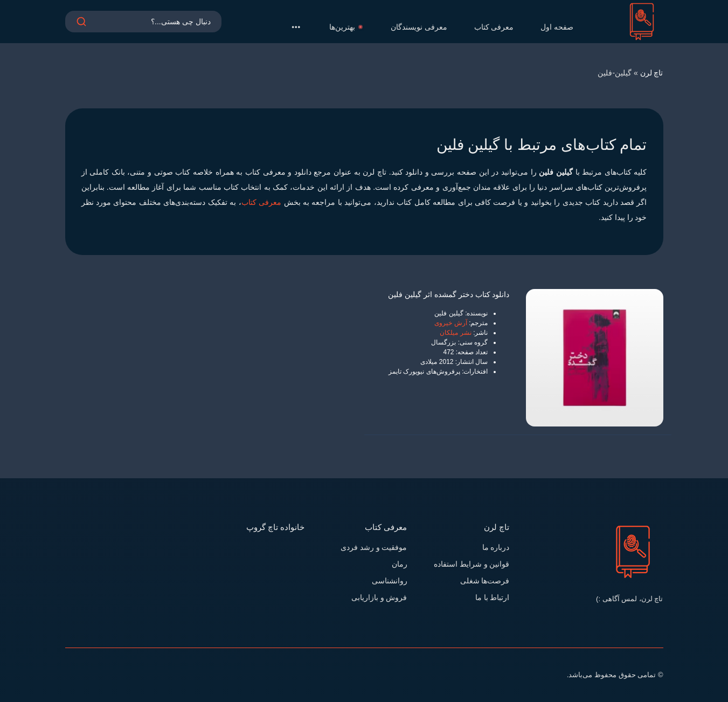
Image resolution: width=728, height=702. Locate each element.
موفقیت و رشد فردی (374, 547)
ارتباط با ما (493, 597)
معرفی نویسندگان (419, 27)
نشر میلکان (455, 333)
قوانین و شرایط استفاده (472, 564)
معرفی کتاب (494, 27)
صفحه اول (557, 27)
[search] (81, 27)
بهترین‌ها (346, 27)
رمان (400, 564)
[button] (296, 27)
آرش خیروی (450, 323)
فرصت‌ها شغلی (485, 581)
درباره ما (496, 547)
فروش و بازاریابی (379, 597)
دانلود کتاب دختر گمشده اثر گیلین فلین (449, 294)
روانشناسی (390, 581)
